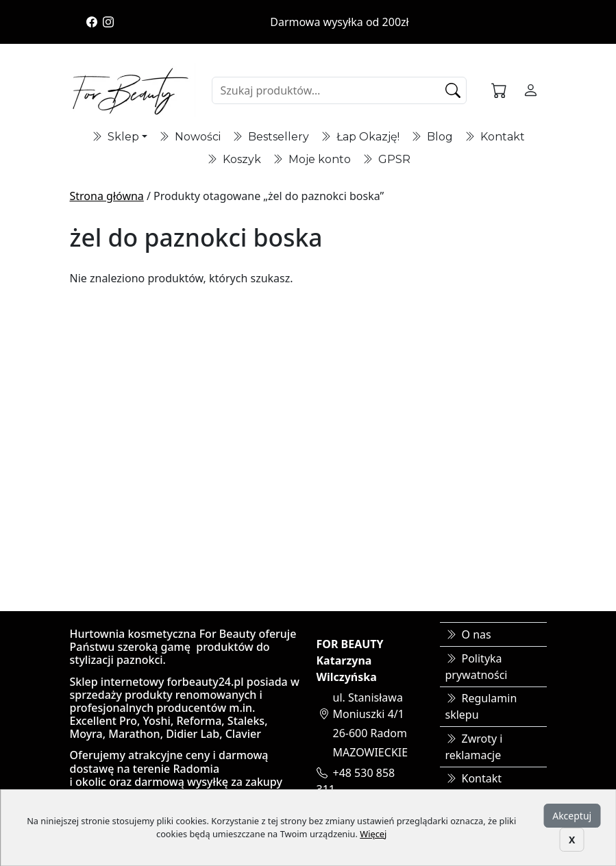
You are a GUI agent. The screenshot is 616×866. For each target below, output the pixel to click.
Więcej (373, 834)
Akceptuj (572, 816)
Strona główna (107, 196)
